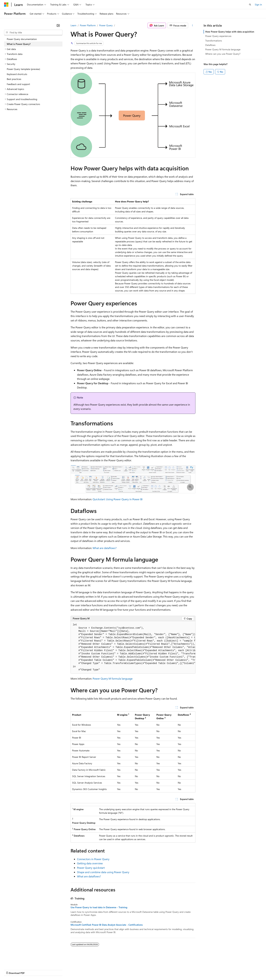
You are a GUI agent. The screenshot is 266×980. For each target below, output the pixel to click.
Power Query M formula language (113, 678)
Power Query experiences (218, 36)
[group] (133, 647)
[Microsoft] (6, 5)
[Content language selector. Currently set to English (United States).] (20, 962)
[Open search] (250, 5)
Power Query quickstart (91, 868)
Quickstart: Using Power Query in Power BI (118, 499)
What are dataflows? (105, 548)
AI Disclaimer (11, 970)
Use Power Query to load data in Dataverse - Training (99, 907)
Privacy (74, 970)
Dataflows (210, 45)
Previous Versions (31, 970)
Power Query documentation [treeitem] (22, 39)
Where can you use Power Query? (223, 54)
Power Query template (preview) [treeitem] (23, 69)
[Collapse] (58, 25)
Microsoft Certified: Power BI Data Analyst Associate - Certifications (107, 925)
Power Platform (88, 25)
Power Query (106, 25)
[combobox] (33, 33)
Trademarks (141, 970)
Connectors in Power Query (93, 859)
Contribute (61, 970)
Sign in (258, 4)
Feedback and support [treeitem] (18, 84)
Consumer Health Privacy (97, 970)
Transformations (214, 41)
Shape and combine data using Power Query (103, 872)
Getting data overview (90, 863)
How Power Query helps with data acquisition (230, 32)
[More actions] (192, 25)
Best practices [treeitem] (14, 79)
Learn (73, 25)
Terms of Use (124, 970)
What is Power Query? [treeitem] (19, 44)
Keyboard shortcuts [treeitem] (17, 74)
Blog (46, 970)
